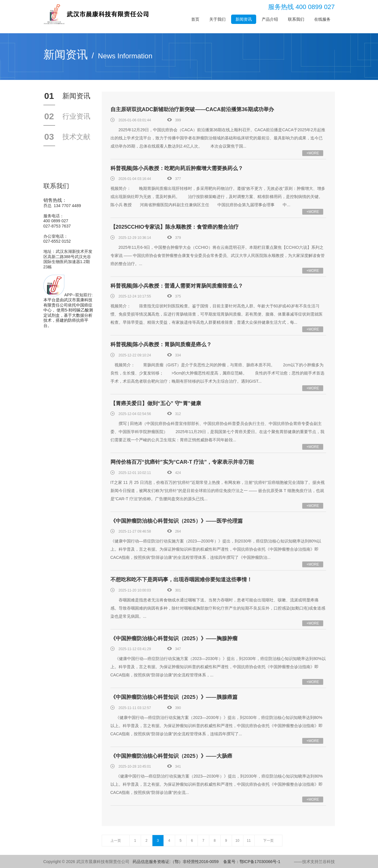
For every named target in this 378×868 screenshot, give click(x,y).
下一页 (268, 841)
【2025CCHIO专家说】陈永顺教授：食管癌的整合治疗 (175, 227)
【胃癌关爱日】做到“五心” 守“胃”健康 (156, 403)
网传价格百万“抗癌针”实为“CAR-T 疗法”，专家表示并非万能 (182, 462)
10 (237, 841)
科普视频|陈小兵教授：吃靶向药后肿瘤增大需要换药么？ (177, 168)
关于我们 (217, 19)
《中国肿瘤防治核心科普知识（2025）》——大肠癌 (171, 756)
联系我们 (296, 19)
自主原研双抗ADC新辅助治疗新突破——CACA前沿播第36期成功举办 (192, 109)
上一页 (116, 841)
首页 (195, 19)
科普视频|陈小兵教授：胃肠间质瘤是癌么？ (161, 344)
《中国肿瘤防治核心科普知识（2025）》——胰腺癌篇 (174, 697)
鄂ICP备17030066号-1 (260, 862)
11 (249, 841)
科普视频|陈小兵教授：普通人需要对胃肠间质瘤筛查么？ (177, 286)
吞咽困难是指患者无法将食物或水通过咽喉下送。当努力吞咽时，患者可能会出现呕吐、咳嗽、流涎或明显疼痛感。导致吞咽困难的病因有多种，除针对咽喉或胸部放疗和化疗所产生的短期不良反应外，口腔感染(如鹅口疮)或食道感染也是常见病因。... (218, 608)
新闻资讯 (244, 19)
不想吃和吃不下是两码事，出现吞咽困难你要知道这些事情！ (181, 580)
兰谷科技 (327, 862)
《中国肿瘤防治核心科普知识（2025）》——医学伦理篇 (177, 521)
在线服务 (322, 19)
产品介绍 (270, 19)
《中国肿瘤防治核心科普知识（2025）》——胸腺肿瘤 (174, 638)
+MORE (313, 153)
